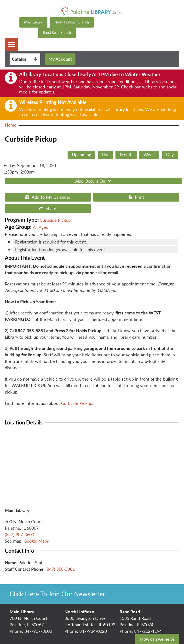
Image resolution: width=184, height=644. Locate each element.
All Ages (40, 227)
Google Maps (36, 541)
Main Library (33, 22)
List (105, 155)
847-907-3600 (38, 631)
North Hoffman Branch (72, 22)
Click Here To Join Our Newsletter (57, 594)
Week (149, 155)
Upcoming (81, 155)
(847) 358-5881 (60, 569)
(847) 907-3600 (19, 534)
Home (11, 125)
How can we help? (157, 639)
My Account (60, 59)
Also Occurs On (94, 181)
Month (126, 155)
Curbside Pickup (55, 220)
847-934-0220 (93, 631)
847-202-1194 (148, 631)
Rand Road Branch (57, 32)
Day (170, 155)
